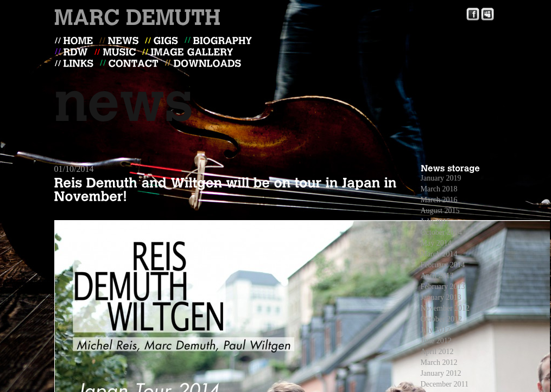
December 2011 (445, 384)
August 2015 (440, 211)
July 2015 (436, 221)
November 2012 (445, 308)
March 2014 (439, 254)
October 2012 (442, 319)
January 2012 (441, 373)
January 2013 (441, 297)
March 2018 (439, 189)
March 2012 (439, 362)
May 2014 (436, 243)
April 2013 (437, 276)
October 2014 (442, 232)
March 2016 (439, 200)
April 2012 (437, 352)
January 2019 (441, 178)
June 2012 (436, 341)
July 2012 (436, 330)
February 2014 (443, 265)
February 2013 (443, 287)
